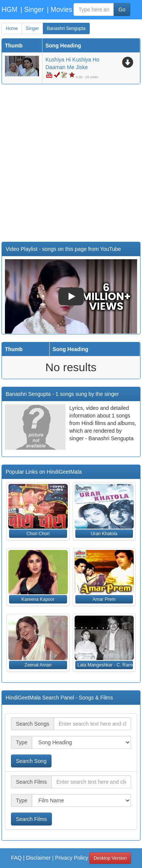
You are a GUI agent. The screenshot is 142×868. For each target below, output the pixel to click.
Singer (32, 28)
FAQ (16, 858)
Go (122, 9)
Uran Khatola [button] (104, 534)
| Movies (60, 9)
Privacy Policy (71, 858)
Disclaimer (38, 858)
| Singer (32, 9)
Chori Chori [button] (38, 534)
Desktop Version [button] (110, 858)
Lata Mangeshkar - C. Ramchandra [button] (105, 665)
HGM (9, 9)
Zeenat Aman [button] (38, 665)
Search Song (31, 761)
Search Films (31, 819)
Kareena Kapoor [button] (38, 599)
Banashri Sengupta (66, 28)
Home (12, 28)
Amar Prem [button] (104, 599)
